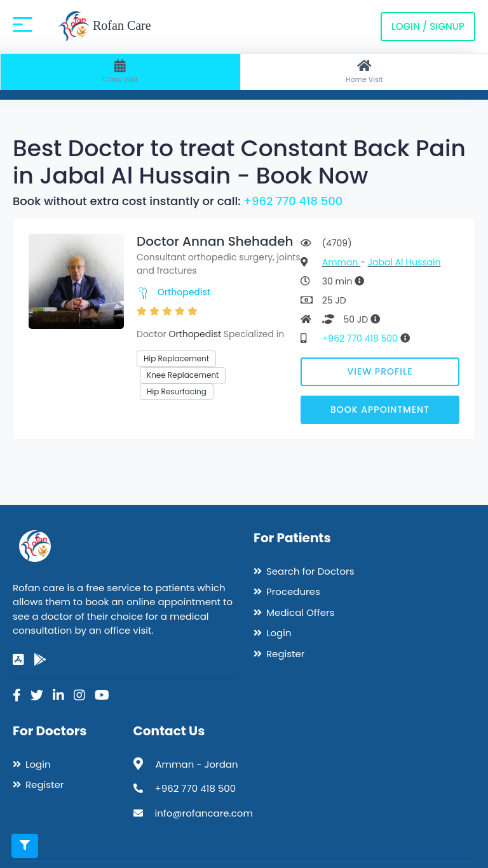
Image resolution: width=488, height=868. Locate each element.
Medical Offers (300, 612)
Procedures (293, 591)
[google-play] (40, 660)
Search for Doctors (310, 571)
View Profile (380, 371)
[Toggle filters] (25, 846)
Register (285, 654)
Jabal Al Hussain (404, 262)
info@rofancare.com (204, 813)
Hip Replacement (176, 358)
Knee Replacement (183, 375)
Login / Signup (428, 26)
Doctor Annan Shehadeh (215, 241)
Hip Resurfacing (177, 391)
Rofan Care (105, 27)
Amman (341, 262)
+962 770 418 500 (293, 201)
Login (279, 633)
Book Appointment (380, 410)
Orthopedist (184, 292)
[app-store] (18, 660)
